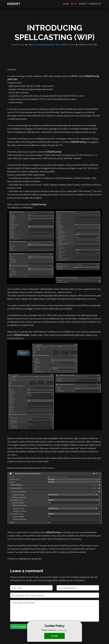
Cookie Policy (62, 630)
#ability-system (68, 44)
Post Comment (19, 626)
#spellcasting (44, 44)
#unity (35, 44)
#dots (53, 44)
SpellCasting (19, 44)
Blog (74, 4)
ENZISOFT (14, 4)
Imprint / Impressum (90, 4)
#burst (59, 44)
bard (95, 155)
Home (66, 4)
